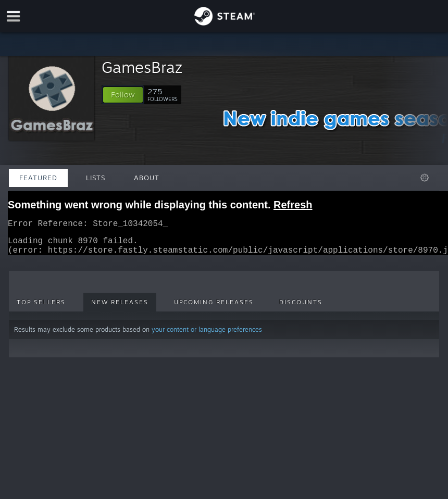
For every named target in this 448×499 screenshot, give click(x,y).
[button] (123, 95)
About (147, 178)
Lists (96, 178)
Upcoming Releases (214, 308)
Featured (38, 178)
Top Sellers (41, 308)
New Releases (120, 308)
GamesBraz (142, 67)
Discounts (301, 308)
